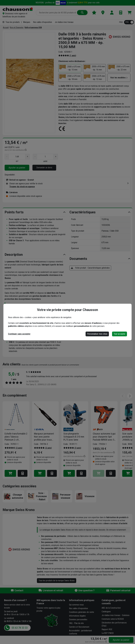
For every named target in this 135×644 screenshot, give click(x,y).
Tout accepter (120, 334)
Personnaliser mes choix (97, 334)
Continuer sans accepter (19, 334)
